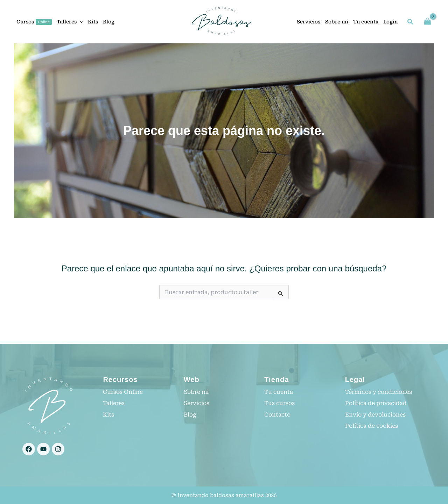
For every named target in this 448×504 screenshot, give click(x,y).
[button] (80, 22)
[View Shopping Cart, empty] (427, 22)
